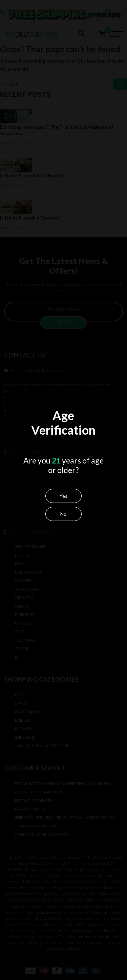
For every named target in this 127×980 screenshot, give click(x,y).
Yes (63, 503)
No (63, 521)
